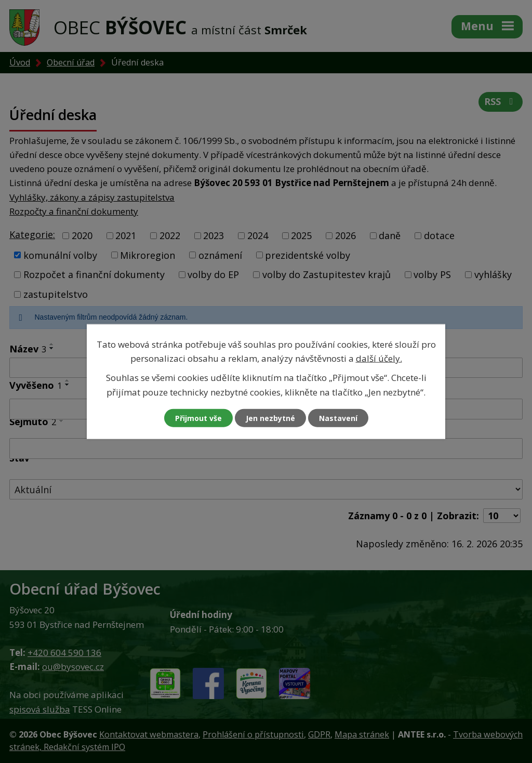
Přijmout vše (198, 418)
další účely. (379, 358)
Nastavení (338, 418)
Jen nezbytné (270, 418)
